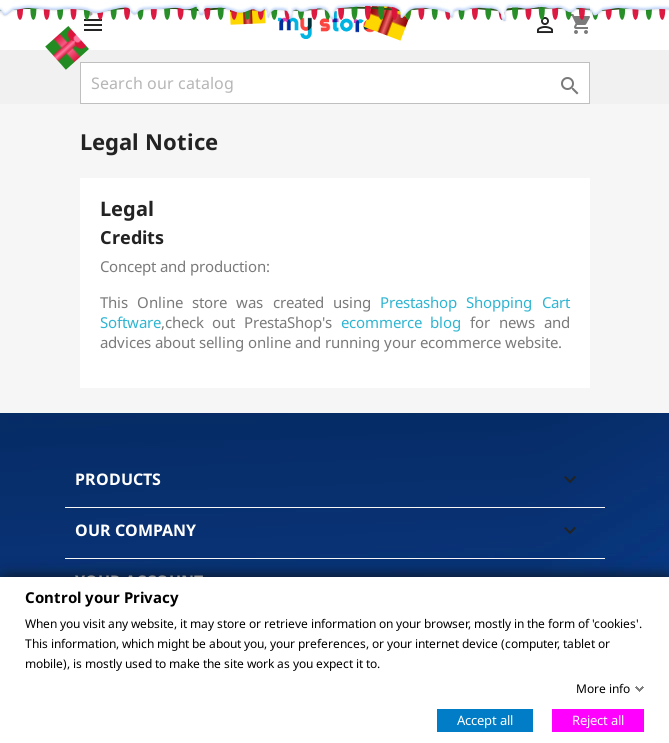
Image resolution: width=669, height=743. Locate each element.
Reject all (598, 719)
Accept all (485, 719)
